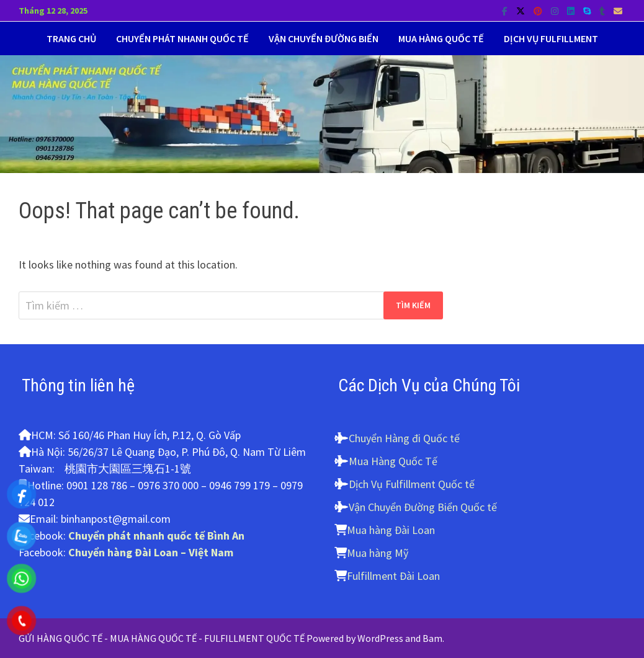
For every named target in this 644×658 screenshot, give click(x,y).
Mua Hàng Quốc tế (441, 38)
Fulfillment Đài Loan (393, 576)
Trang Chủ (71, 38)
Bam (432, 638)
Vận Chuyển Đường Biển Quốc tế (423, 507)
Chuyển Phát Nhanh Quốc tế (182, 38)
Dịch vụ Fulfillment (551, 38)
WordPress (380, 638)
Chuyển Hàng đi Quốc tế (404, 438)
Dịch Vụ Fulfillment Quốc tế (412, 484)
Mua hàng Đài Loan (391, 530)
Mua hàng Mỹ (378, 553)
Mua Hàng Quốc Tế (393, 461)
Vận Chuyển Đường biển (324, 38)
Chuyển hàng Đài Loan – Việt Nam (151, 552)
